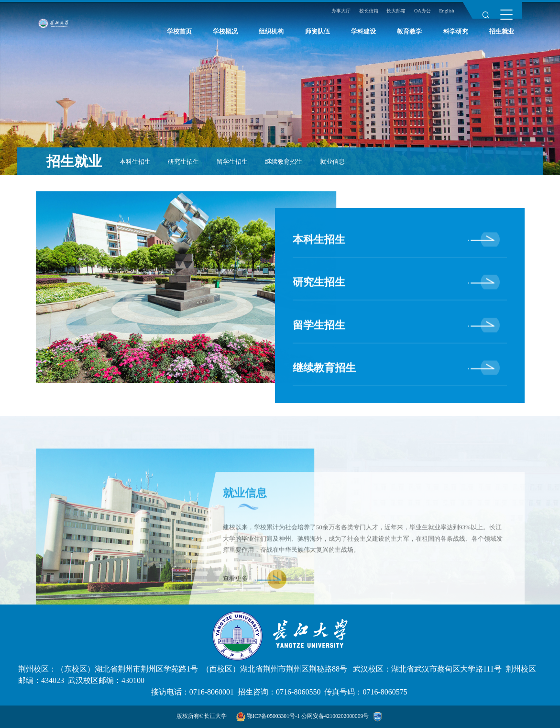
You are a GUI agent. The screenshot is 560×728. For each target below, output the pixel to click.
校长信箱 (360, 14)
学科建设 (363, 35)
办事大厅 (330, 14)
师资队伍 (318, 35)
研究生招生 (183, 162)
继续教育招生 (284, 162)
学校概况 (225, 35)
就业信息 (332, 162)
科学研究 (456, 35)
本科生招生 (135, 162)
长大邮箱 (390, 14)
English (445, 14)
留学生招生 (232, 162)
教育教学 (409, 35)
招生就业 (502, 35)
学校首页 (179, 35)
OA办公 (419, 14)
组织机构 (271, 35)
